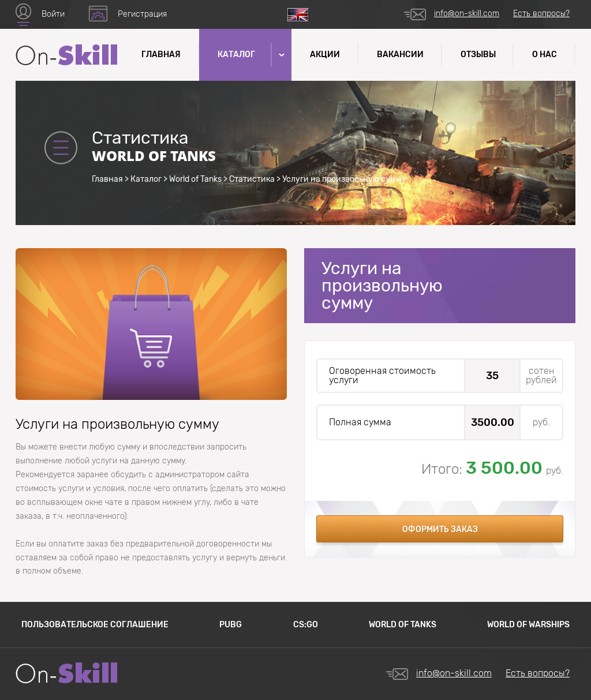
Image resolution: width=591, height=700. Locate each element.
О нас (545, 55)
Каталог (146, 179)
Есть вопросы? (541, 14)
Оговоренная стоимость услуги (382, 376)
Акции (325, 55)
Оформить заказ (440, 529)
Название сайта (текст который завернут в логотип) (66, 55)
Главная (161, 55)
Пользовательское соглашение (95, 625)
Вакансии (400, 55)
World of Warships (528, 625)
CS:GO (306, 625)
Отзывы (478, 55)
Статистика (252, 179)
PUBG (231, 625)
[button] (280, 55)
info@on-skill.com (467, 14)
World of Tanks (195, 179)
